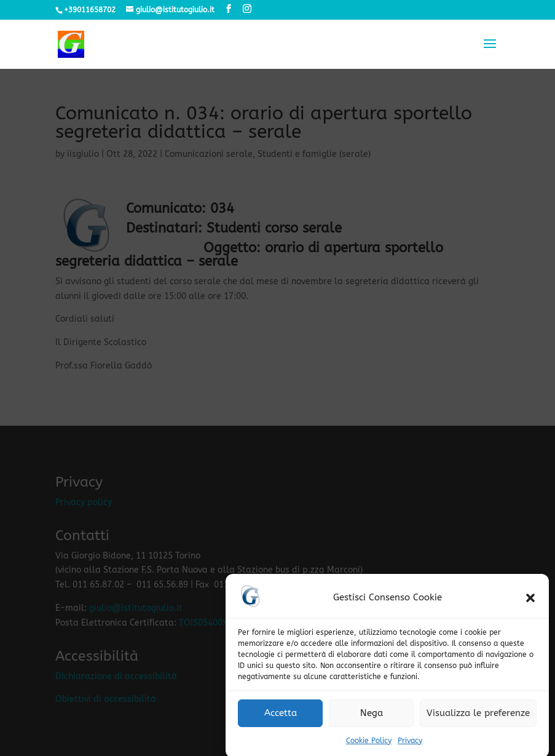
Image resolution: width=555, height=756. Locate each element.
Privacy (410, 747)
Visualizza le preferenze (478, 719)
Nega (372, 719)
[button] (530, 604)
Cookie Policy (369, 747)
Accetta (281, 719)
